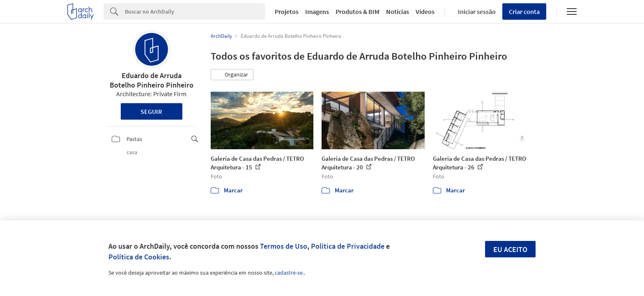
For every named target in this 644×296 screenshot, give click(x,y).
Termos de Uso (284, 246)
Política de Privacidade (348, 246)
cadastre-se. (289, 273)
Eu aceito (510, 249)
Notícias (398, 12)
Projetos (287, 12)
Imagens (317, 12)
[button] (232, 75)
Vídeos (425, 12)
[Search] (195, 12)
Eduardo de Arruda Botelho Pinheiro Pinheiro (152, 80)
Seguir (151, 111)
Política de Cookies (139, 257)
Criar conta (524, 12)
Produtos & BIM (358, 12)
